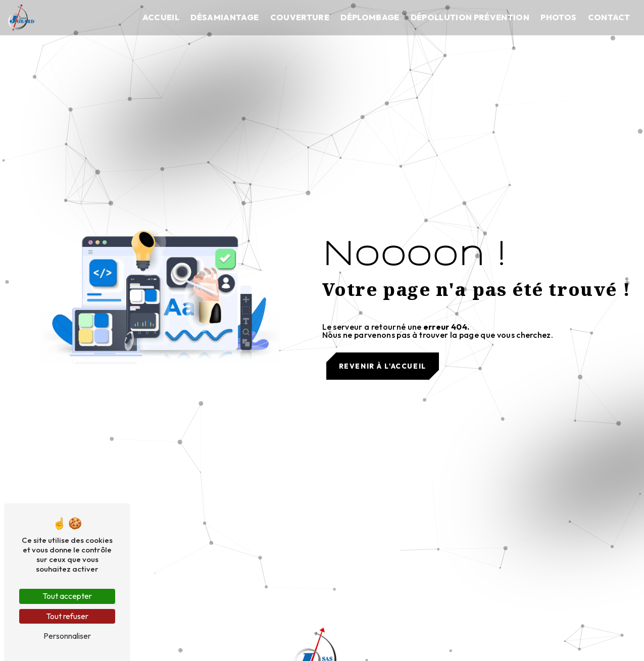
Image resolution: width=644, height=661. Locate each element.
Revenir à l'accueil (383, 366)
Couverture (300, 17)
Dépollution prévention (470, 17)
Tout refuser (67, 616)
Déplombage (370, 17)
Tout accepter (67, 596)
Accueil (161, 17)
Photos (558, 17)
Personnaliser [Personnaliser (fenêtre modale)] (67, 636)
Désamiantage (225, 17)
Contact (609, 17)
